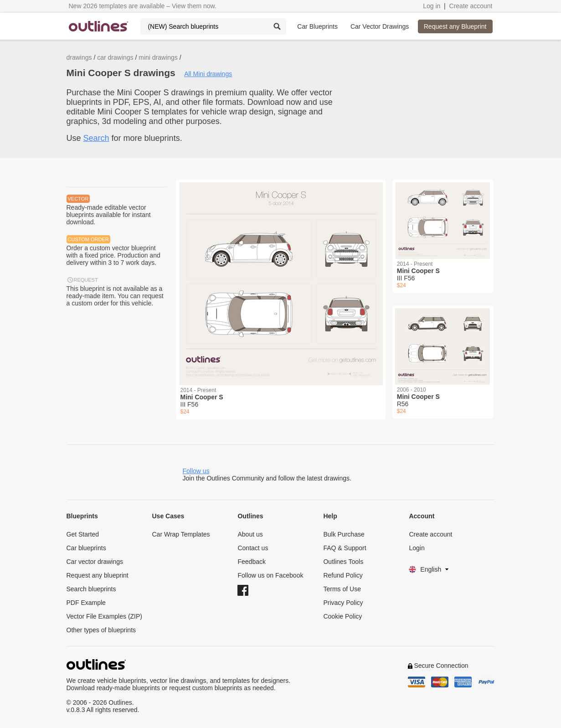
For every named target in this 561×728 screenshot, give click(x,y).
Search (96, 138)
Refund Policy (343, 575)
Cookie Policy (342, 616)
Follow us (196, 471)
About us (250, 534)
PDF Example (86, 603)
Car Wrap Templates (181, 534)
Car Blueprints (317, 26)
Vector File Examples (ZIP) (105, 616)
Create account (471, 6)
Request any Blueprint (455, 26)
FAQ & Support (345, 548)
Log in (432, 6)
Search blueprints (91, 589)
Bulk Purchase (344, 534)
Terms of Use (342, 589)
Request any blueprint (98, 575)
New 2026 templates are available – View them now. (143, 6)
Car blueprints (86, 548)
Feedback (251, 562)
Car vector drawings (95, 562)
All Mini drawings (208, 74)
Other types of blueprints (101, 630)
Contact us (253, 548)
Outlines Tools (343, 562)
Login (417, 548)
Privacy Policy (343, 603)
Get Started (83, 534)
